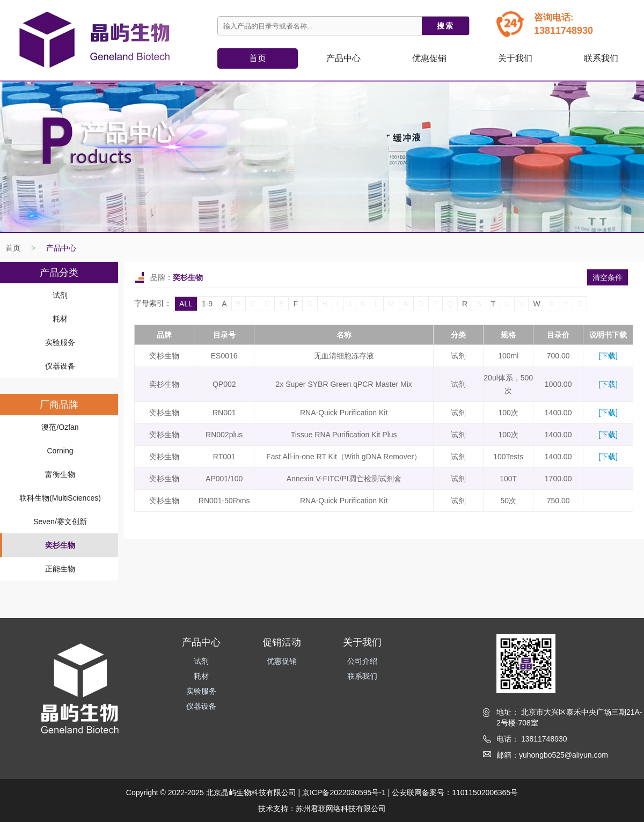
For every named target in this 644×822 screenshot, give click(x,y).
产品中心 (61, 248)
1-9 (207, 304)
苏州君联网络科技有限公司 (341, 809)
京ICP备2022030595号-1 (344, 792)
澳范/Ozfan (60, 427)
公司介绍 (362, 661)
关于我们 (515, 58)
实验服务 (60, 342)
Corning (60, 451)
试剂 (60, 295)
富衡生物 (60, 474)
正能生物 (60, 569)
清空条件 (608, 277)
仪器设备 (60, 366)
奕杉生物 (60, 545)
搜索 (445, 26)
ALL (186, 304)
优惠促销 (429, 58)
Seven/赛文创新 (60, 522)
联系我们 (601, 58)
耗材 (60, 319)
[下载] (608, 356)
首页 (258, 58)
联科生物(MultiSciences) (60, 498)
